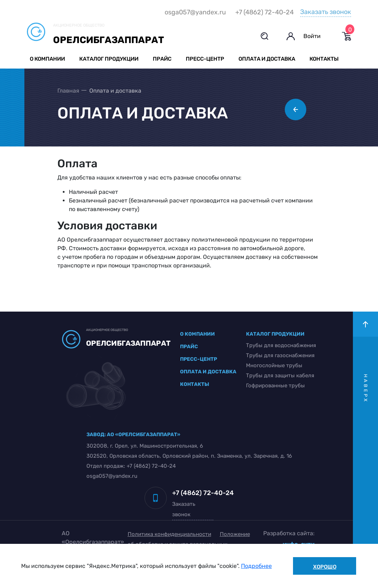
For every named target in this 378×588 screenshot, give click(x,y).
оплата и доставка (208, 372)
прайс (189, 347)
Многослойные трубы (274, 365)
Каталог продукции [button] (109, 59)
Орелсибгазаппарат (108, 40)
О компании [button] (47, 59)
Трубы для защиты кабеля (280, 375)
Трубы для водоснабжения (281, 345)
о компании (197, 334)
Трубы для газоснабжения (280, 355)
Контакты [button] (324, 59)
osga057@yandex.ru (195, 12)
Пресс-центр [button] (205, 59)
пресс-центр (199, 359)
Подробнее (256, 566)
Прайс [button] (162, 59)
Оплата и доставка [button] (267, 59)
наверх (366, 389)
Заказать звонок (326, 12)
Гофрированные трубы (275, 386)
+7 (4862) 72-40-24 (264, 12)
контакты (195, 384)
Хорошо (325, 567)
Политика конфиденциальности (169, 534)
